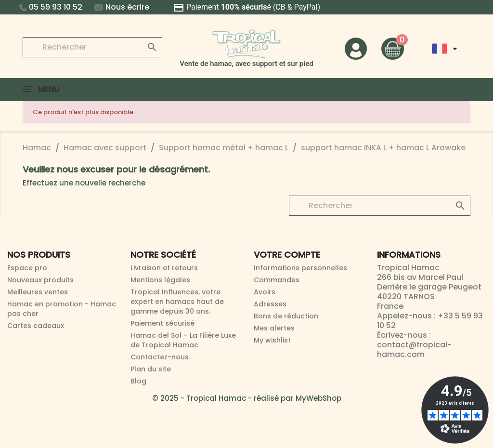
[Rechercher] (92, 47)
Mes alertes (274, 328)
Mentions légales (160, 280)
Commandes (277, 280)
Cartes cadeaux (36, 326)
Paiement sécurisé (162, 323)
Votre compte (287, 255)
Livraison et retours (164, 268)
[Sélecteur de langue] (446, 49)
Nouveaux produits (40, 280)
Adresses (270, 304)
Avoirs (265, 292)
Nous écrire (122, 7)
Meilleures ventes (38, 292)
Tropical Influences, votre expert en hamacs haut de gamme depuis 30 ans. (177, 302)
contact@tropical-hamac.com (414, 349)
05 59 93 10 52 (51, 7)
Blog (138, 381)
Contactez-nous (160, 357)
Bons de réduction (286, 316)
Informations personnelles (300, 268)
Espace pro (27, 268)
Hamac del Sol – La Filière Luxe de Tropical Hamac (183, 340)
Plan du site (151, 369)
